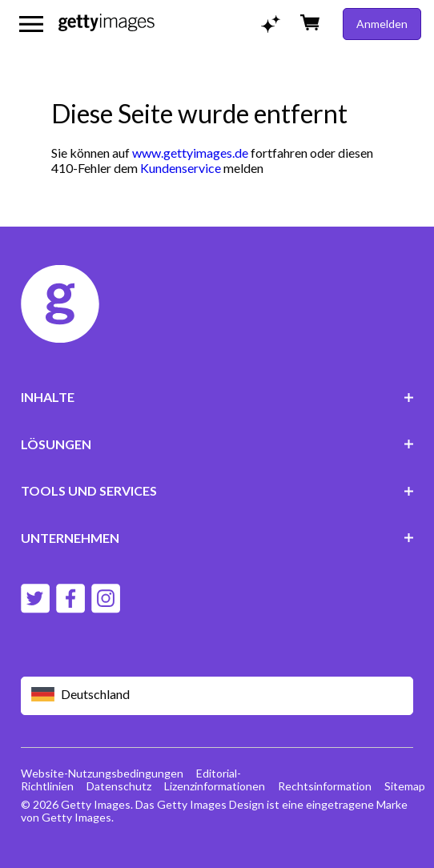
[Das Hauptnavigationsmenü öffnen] (31, 24)
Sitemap (405, 786)
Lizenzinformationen (215, 786)
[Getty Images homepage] (106, 24)
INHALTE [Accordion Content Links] (217, 397)
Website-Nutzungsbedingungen (102, 773)
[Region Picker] (217, 695)
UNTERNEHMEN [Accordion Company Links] (217, 538)
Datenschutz (119, 786)
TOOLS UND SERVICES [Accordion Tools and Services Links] (217, 490)
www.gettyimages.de (190, 153)
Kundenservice (181, 168)
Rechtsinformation (325, 786)
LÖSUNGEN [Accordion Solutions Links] (217, 444)
